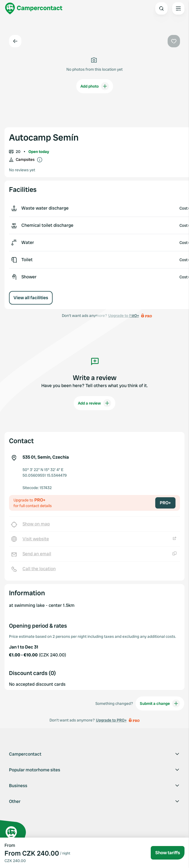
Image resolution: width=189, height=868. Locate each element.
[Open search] (161, 8)
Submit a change (160, 703)
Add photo (95, 86)
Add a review (94, 403)
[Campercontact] (34, 8)
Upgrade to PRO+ (111, 720)
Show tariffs (168, 853)
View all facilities (31, 298)
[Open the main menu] (178, 8)
